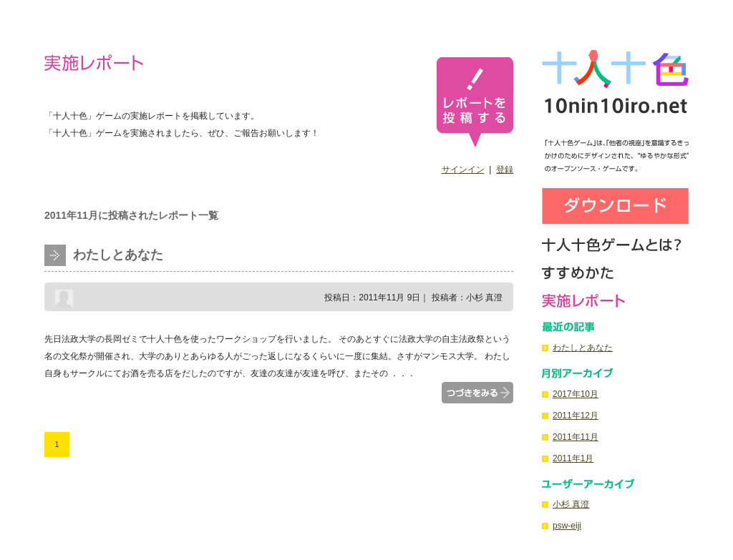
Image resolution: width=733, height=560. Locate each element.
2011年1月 (573, 458)
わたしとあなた (118, 255)
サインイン (463, 170)
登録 (505, 170)
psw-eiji (567, 526)
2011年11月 (576, 437)
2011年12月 (576, 416)
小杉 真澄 (571, 504)
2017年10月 (576, 394)
